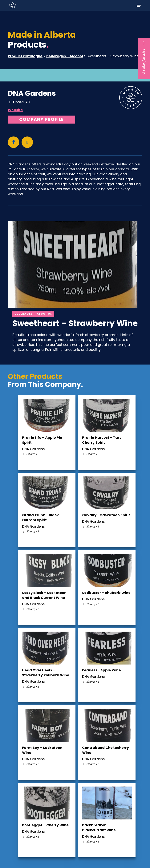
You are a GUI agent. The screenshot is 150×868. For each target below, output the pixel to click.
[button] (139, 5)
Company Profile (42, 119)
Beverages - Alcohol (65, 56)
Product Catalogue (25, 56)
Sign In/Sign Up (144, 58)
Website (15, 110)
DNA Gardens (32, 93)
